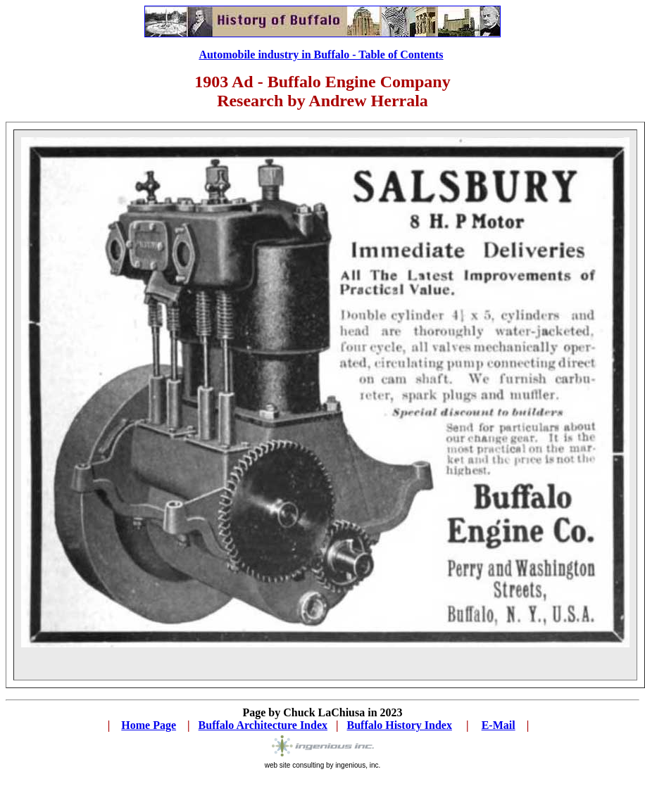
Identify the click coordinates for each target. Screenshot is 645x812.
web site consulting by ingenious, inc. (323, 765)
